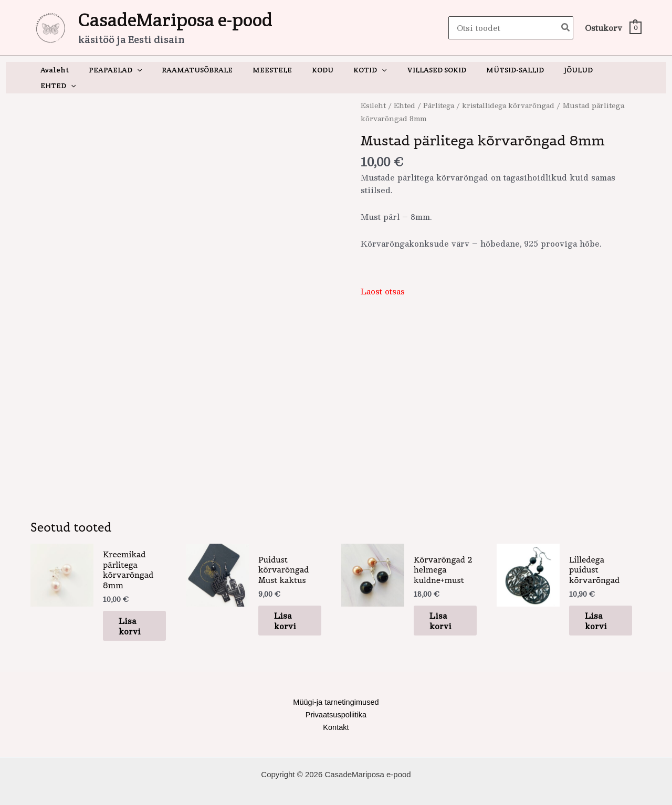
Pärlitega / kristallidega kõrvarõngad (492, 89)
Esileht (374, 89)
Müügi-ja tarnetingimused (336, 685)
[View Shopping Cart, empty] (613, 28)
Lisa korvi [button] (134, 608)
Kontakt (336, 711)
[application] (147, 70)
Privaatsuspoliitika (336, 698)
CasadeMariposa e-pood (175, 20)
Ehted (406, 89)
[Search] (566, 28)
